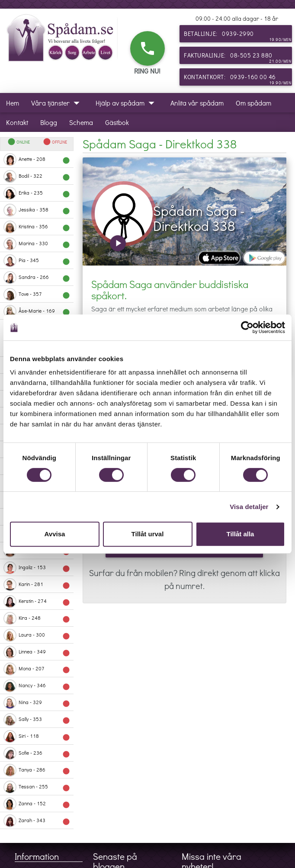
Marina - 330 (37, 244)
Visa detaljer (249, 507)
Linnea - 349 (37, 652)
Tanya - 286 (37, 770)
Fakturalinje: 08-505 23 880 (237, 58)
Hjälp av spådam (127, 103)
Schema (81, 122)
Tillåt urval (148, 534)
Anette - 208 (37, 160)
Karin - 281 (37, 585)
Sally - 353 (37, 720)
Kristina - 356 (37, 227)
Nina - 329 (37, 703)
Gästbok (117, 122)
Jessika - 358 (37, 210)
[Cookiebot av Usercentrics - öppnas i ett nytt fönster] (247, 327)
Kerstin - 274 (37, 602)
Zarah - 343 (37, 821)
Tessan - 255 (37, 787)
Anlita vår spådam (197, 103)
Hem (13, 103)
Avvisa (55, 534)
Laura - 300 (37, 635)
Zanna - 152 (37, 804)
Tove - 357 (37, 295)
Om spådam (253, 103)
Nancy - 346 (37, 686)
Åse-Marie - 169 (37, 311)
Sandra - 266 (37, 278)
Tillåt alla (240, 534)
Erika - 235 (37, 193)
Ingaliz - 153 (37, 568)
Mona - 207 (37, 669)
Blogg (49, 122)
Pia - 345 (37, 261)
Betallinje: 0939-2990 (237, 36)
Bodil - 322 (37, 176)
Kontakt (17, 122)
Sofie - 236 (37, 753)
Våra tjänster (57, 103)
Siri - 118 (37, 737)
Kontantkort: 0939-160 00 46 (237, 79)
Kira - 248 (37, 618)
